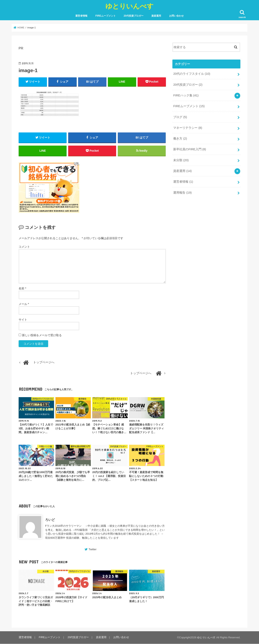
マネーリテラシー (188, 127)
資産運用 (156, 16)
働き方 (180, 138)
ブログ (180, 117)
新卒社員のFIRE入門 (189, 149)
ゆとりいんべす (129, 6)
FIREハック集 (186, 95)
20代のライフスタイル (192, 74)
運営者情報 (81, 16)
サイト (23, 320)
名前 (22, 289)
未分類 (181, 159)
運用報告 (182, 192)
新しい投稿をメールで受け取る (42, 336)
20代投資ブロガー (134, 16)
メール (24, 304)
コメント (24, 247)
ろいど (50, 520)
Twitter (93, 550)
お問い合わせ (176, 16)
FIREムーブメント (106, 16)
